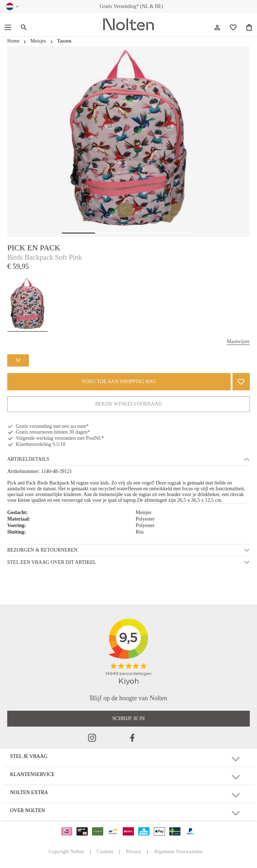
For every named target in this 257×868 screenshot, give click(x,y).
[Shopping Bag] (249, 28)
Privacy (134, 852)
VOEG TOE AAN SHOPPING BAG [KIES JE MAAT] (119, 382)
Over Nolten (27, 810)
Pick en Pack (34, 248)
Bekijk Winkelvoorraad (129, 404)
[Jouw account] (217, 28)
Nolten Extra (29, 792)
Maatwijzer (238, 341)
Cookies (105, 852)
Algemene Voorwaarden (178, 852)
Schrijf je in (128, 718)
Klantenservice (32, 774)
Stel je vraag (29, 756)
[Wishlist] (233, 28)
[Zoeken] (24, 28)
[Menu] (8, 28)
